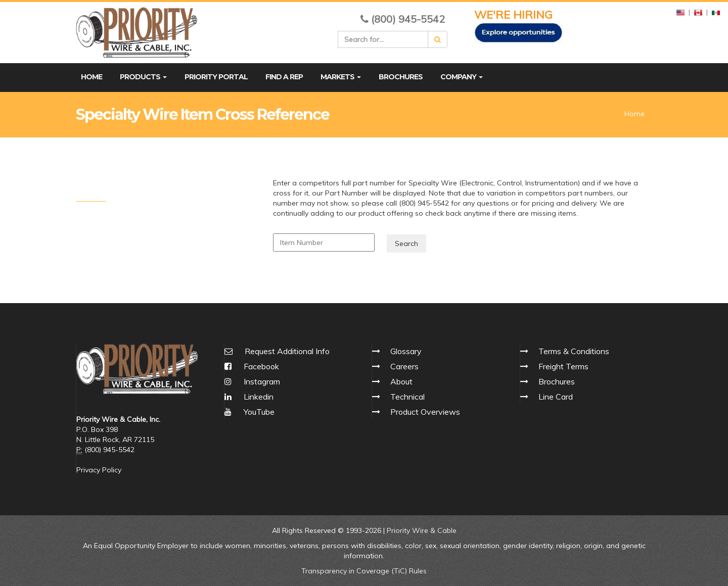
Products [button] (143, 77)
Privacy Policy (99, 470)
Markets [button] (341, 77)
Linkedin (249, 397)
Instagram (252, 381)
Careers (404, 366)
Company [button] (462, 77)
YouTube (249, 412)
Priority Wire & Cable (422, 530)
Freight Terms (563, 366)
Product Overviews (425, 412)
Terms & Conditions (574, 351)
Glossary (406, 351)
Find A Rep (284, 77)
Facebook (252, 366)
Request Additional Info (287, 351)
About (401, 381)
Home (92, 77)
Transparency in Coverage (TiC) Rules (364, 571)
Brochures (401, 77)
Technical (407, 397)
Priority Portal (216, 77)
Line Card (556, 397)
